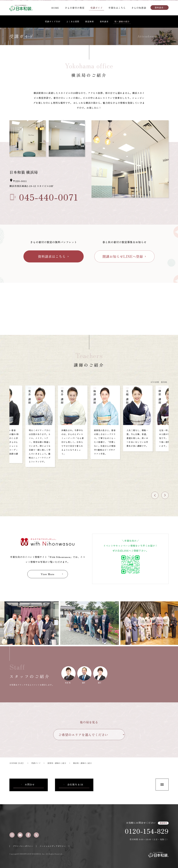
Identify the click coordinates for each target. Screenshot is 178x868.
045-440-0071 (44, 196)
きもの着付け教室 (75, 8)
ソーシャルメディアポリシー (53, 846)
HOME (55, 8)
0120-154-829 (147, 831)
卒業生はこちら (117, 8)
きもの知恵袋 (139, 8)
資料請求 (160, 7)
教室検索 (90, 21)
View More (52, 574)
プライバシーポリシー (23, 846)
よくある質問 (73, 21)
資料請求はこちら (54, 256)
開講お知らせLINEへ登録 (125, 256)
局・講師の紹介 (122, 21)
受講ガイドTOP (53, 21)
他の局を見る (89, 722)
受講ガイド (96, 8)
